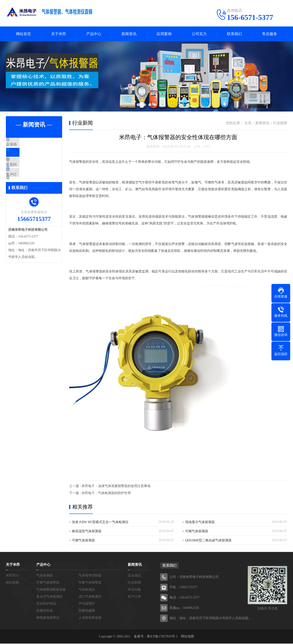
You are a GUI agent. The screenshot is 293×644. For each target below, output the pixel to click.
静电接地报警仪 (48, 618)
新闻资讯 (129, 34)
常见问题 (24, 173)
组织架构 (12, 583)
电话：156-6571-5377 (184, 598)
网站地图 (188, 637)
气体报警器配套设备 (51, 590)
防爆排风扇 (45, 611)
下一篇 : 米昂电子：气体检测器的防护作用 (100, 493)
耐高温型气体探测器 (87, 532)
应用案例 (164, 34)
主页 (248, 123)
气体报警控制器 (90, 576)
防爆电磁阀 (87, 611)
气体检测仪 (87, 590)
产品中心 (94, 34)
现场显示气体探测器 (200, 523)
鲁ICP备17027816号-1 (162, 637)
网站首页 (23, 34)
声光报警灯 (87, 604)
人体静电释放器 (90, 618)
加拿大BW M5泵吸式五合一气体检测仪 (100, 523)
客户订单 (24, 187)
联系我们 (234, 34)
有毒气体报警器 (90, 583)
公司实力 (199, 34)
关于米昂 (59, 34)
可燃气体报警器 (48, 583)
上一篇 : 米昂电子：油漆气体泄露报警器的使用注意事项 (110, 486)
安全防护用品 (46, 604)
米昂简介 (12, 576)
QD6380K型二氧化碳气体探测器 (208, 541)
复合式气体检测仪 (49, 597)
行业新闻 (24, 159)
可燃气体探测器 (197, 532)
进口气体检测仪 (90, 597)
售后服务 (270, 34)
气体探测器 (45, 576)
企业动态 (24, 145)
